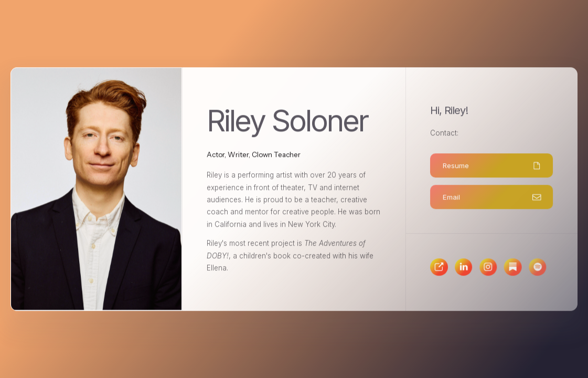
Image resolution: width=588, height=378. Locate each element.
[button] (491, 166)
